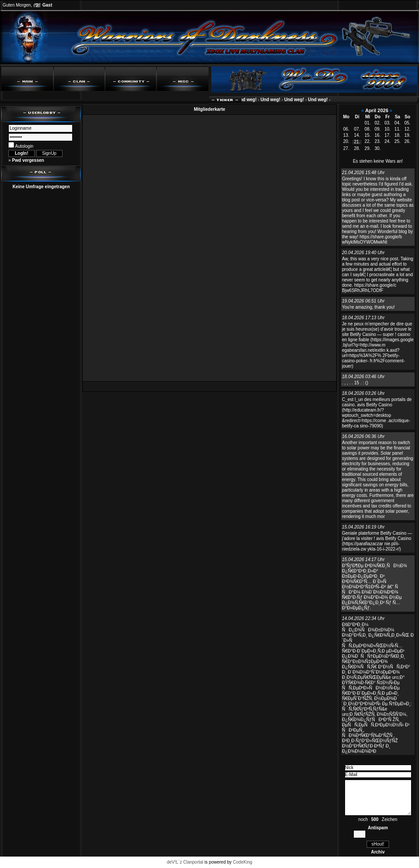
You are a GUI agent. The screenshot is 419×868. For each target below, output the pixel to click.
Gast (47, 5)
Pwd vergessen (28, 160)
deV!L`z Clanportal (185, 862)
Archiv (378, 852)
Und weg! (249, 100)
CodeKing (243, 862)
